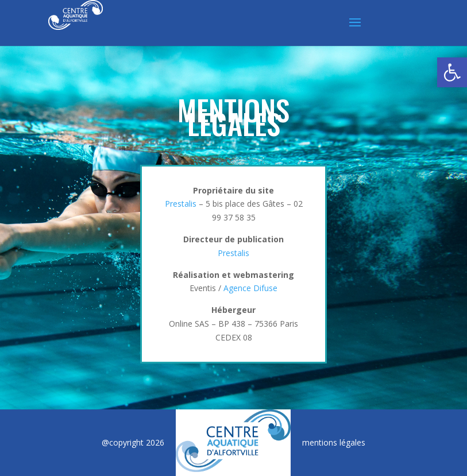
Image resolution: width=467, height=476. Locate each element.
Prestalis (181, 204)
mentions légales (334, 442)
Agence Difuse (250, 288)
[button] (452, 72)
